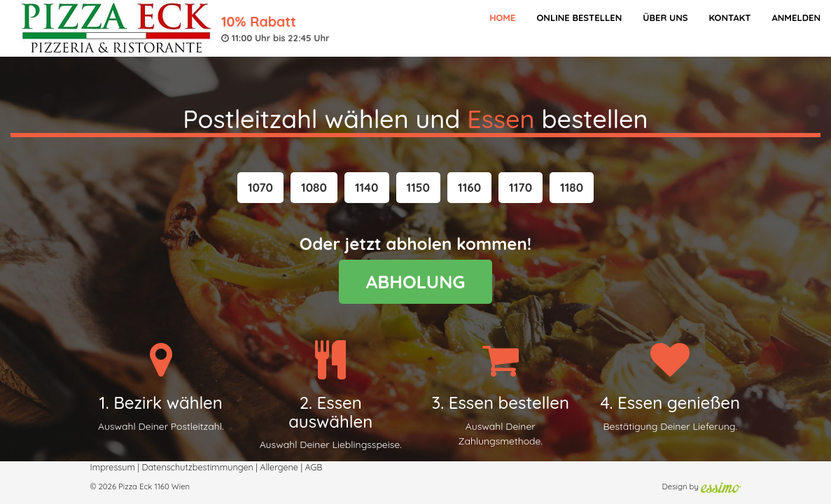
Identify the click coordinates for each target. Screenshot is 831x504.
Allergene (279, 467)
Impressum (113, 467)
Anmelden (796, 17)
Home (502, 17)
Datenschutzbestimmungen (197, 467)
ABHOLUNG (416, 282)
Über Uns (665, 17)
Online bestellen (579, 17)
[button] (260, 188)
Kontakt (729, 17)
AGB (313, 467)
